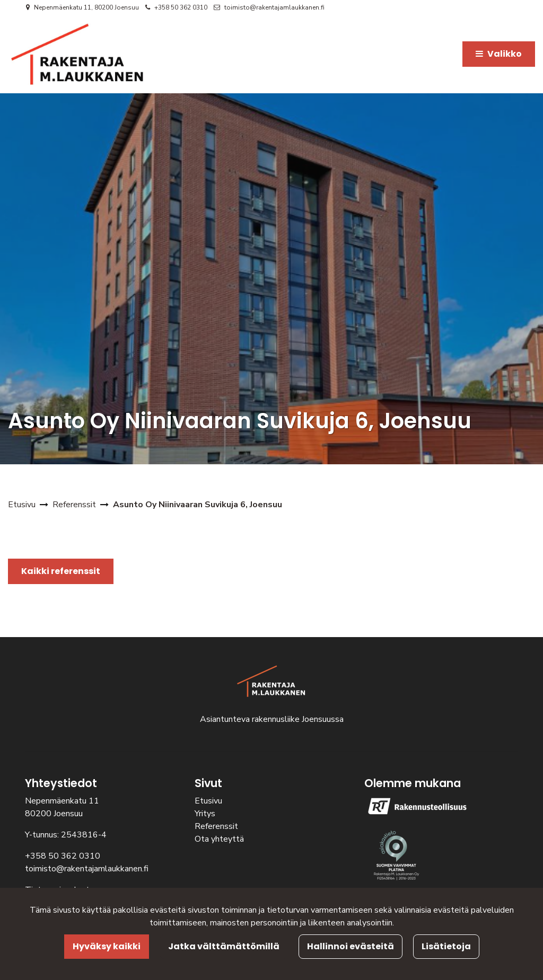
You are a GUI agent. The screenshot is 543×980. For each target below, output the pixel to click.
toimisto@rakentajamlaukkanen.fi (274, 7)
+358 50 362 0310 (181, 7)
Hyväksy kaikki (107, 946)
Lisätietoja (446, 946)
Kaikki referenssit (61, 571)
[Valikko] (499, 54)
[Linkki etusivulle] (77, 54)
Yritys (205, 814)
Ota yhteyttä (219, 839)
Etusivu (208, 801)
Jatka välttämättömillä (224, 946)
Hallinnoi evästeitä (351, 946)
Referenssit (216, 826)
